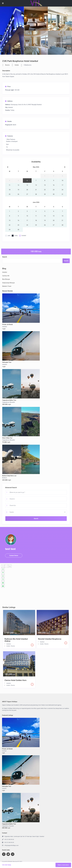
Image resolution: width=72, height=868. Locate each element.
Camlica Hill (6, 276)
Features (9, 136)
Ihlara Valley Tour (7, 438)
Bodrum (5, 478)
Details (8, 121)
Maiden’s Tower (7, 286)
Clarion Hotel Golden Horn (15, 680)
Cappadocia (6, 402)
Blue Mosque (6, 279)
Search (5, 257)
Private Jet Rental (7, 324)
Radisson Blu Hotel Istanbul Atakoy (16, 640)
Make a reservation (63, 865)
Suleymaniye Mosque (8, 283)
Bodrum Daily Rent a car (9, 476)
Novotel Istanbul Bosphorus (50, 639)
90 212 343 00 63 (9, 839)
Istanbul (10, 107)
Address (9, 101)
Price (8, 87)
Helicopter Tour (7, 362)
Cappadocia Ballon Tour (9, 400)
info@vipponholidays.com (12, 845)
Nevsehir (12, 402)
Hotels (17, 65)
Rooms (7, 65)
